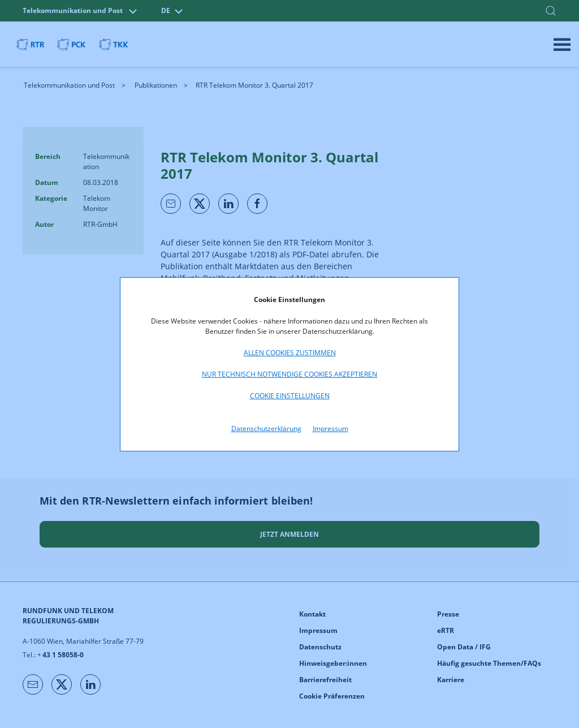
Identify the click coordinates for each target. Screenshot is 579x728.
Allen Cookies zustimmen (290, 353)
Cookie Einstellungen (290, 396)
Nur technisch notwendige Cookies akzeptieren (289, 374)
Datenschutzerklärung (266, 428)
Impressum (330, 428)
